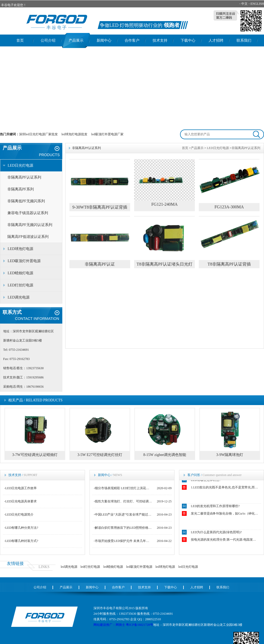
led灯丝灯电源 (90, 567)
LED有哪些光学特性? (206, 480)
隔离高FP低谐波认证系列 (28, 237)
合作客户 (132, 40)
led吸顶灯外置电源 (139, 567)
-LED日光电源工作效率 (20, 488)
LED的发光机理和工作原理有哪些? (215, 507)
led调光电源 (69, 567)
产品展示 (76, 40)
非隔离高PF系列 (21, 189)
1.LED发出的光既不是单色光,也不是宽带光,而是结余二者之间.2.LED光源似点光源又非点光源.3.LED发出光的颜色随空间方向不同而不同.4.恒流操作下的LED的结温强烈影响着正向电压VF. (225, 488)
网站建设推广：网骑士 (109, 625)
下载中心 (188, 40)
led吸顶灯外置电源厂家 (107, 134)
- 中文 (244, 4)
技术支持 (160, 40)
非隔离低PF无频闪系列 (26, 201)
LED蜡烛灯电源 (20, 273)
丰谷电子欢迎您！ (14, 5)
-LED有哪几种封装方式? (21, 541)
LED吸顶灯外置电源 (24, 261)
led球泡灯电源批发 (75, 134)
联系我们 (244, 40)
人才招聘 (216, 40)
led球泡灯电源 (165, 567)
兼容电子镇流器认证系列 (28, 213)
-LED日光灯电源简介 (19, 515)
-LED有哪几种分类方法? (21, 528)
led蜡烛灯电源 (113, 567)
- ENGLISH (256, 4)
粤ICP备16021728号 (140, 625)
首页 (20, 40)
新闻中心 (104, 40)
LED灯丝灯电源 (20, 285)
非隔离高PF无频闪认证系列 (30, 225)
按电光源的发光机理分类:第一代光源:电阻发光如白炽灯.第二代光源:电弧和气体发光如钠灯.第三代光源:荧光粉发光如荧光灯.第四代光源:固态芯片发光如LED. (225, 540)
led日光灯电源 (188, 567)
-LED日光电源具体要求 (20, 501)
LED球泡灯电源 (20, 249)
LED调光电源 (19, 297)
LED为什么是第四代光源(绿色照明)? (216, 533)
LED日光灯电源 (20, 165)
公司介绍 (48, 40)
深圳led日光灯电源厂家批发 (38, 134)
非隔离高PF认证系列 (24, 177)
